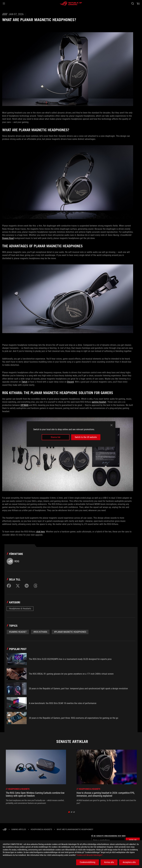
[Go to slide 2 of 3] (72, 812)
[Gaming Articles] (19, 830)
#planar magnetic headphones (70, 632)
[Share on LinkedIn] (27, 586)
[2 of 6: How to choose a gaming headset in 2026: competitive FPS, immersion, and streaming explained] (107, 777)
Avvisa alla (109, 862)
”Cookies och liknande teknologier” (89, 855)
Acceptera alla (129, 862)
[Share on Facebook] (9, 586)
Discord (70, 382)
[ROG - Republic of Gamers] (71, 3)
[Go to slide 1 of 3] (69, 812)
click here (40, 532)
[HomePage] (4, 830)
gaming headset (99, 402)
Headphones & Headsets (20, 609)
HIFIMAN (24, 405)
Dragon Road (8, 238)
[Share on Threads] (35, 586)
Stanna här (56, 437)
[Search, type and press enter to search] (133, 3)
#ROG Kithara (40, 632)
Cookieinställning (88, 862)
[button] (4, 3)
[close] (111, 425)
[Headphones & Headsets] (41, 830)
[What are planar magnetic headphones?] (75, 830)
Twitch (24, 382)
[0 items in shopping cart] (138, 3)
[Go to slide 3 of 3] (74, 812)
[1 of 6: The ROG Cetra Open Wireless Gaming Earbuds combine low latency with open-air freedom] (36, 777)
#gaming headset (18, 632)
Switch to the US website (86, 437)
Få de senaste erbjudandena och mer (108, 836)
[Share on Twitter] (18, 586)
